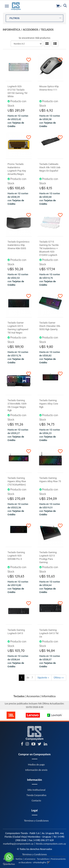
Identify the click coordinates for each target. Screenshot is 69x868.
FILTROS (35, 18)
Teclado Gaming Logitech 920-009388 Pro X (16, 556)
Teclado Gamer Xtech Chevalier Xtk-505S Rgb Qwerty (50, 326)
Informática (11, 30)
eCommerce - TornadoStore (37, 859)
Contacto (36, 801)
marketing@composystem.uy (18, 844)
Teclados (47, 30)
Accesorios (31, 30)
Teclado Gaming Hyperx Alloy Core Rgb (49, 404)
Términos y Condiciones (36, 821)
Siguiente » (43, 678)
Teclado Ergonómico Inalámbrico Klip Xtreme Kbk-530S (18, 245)
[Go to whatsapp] (9, 857)
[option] (11, 715)
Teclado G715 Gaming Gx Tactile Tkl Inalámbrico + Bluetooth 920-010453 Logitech (49, 248)
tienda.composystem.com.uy (51, 844)
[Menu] (7, 6)
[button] (59, 5)
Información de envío (36, 770)
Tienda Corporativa (36, 795)
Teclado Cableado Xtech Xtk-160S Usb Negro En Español (50, 167)
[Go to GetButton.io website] (9, 864)
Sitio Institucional (36, 790)
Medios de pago (36, 765)
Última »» (59, 678)
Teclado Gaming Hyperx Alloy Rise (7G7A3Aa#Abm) (17, 481)
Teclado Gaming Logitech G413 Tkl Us (49, 633)
